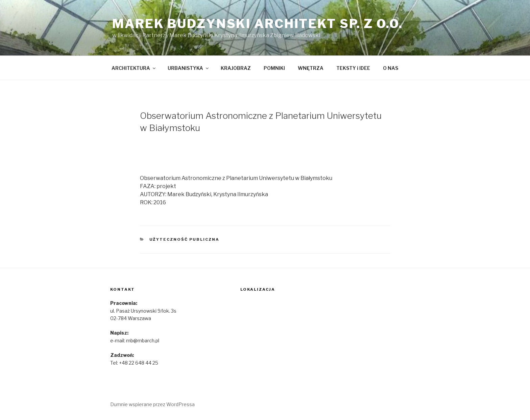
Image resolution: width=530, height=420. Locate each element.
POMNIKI (274, 68)
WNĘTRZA (311, 68)
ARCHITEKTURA (134, 68)
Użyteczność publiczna (185, 239)
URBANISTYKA (189, 68)
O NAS (391, 68)
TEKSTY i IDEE (353, 68)
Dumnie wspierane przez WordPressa (152, 404)
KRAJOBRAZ (236, 68)
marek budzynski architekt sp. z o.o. (258, 24)
